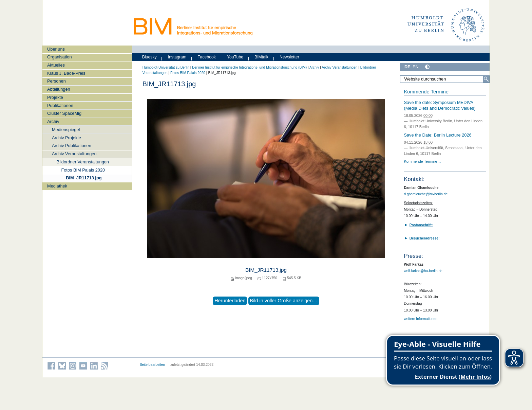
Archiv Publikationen (72, 146)
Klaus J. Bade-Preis (66, 73)
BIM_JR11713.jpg (84, 178)
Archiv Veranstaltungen (74, 154)
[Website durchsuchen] (445, 79)
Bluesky (149, 57)
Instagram (177, 57)
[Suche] (486, 79)
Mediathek (57, 186)
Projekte (55, 97)
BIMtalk (261, 57)
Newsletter (289, 57)
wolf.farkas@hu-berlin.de (423, 271)
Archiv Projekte (66, 138)
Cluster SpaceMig (64, 113)
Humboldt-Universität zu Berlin (166, 67)
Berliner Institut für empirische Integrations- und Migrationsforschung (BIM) (249, 67)
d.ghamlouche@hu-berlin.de (426, 194)
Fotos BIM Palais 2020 (83, 170)
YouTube (235, 57)
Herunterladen (230, 301)
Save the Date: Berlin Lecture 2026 (438, 135)
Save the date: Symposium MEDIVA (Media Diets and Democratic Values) (440, 105)
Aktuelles (56, 65)
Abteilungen (59, 89)
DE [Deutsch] (407, 67)
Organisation (60, 57)
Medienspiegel (66, 130)
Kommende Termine (426, 92)
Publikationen (60, 105)
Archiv (53, 121)
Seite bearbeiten (153, 365)
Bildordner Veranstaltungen (83, 162)
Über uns (56, 49)
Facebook (207, 57)
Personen (56, 81)
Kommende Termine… (422, 161)
